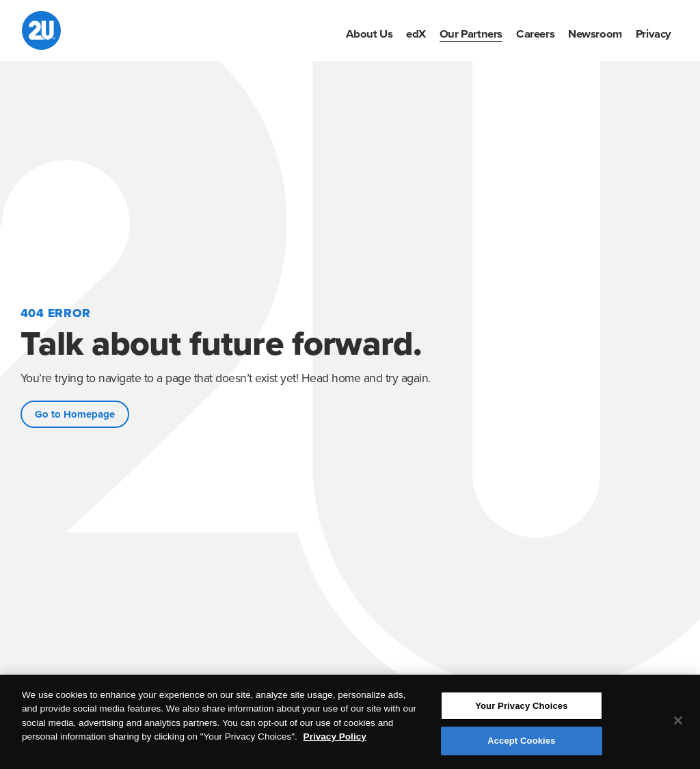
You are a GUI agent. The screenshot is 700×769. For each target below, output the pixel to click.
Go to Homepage (75, 414)
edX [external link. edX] (416, 34)
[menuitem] (369, 34)
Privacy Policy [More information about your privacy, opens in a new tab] (335, 737)
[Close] (678, 721)
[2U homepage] (41, 30)
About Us (369, 34)
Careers (535, 34)
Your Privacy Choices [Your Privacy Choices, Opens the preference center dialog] (521, 706)
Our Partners (471, 34)
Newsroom (595, 34)
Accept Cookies (521, 741)
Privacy (654, 34)
